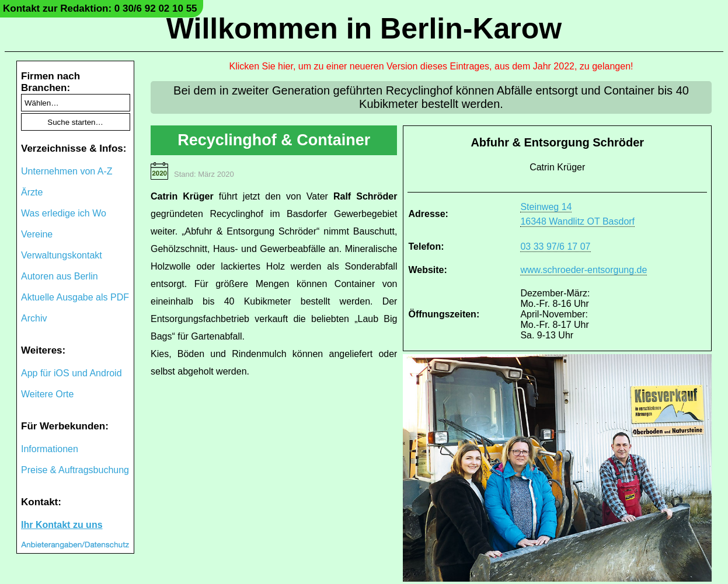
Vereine (37, 234)
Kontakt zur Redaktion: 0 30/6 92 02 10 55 (100, 8)
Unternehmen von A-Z (67, 171)
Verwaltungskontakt (62, 255)
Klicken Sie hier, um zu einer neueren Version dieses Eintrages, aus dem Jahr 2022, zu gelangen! (431, 66)
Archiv (34, 318)
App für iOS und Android (72, 373)
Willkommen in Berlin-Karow (364, 29)
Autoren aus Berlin (60, 276)
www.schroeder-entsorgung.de (584, 270)
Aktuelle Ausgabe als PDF (75, 297)
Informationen (50, 449)
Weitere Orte (47, 394)
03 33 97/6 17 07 (555, 246)
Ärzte (32, 192)
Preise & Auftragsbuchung (75, 470)
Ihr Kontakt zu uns (62, 525)
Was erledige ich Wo (64, 213)
